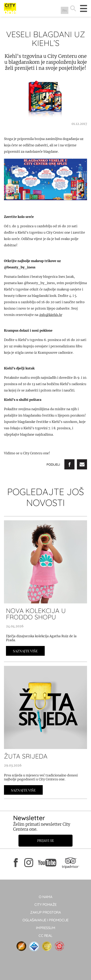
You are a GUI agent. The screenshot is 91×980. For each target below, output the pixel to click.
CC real (45, 936)
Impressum (46, 928)
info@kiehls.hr (51, 315)
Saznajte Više (25, 651)
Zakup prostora (45, 912)
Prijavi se (45, 841)
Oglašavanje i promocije (45, 920)
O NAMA (45, 897)
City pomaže (45, 905)
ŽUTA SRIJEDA (26, 756)
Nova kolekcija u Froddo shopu (36, 614)
